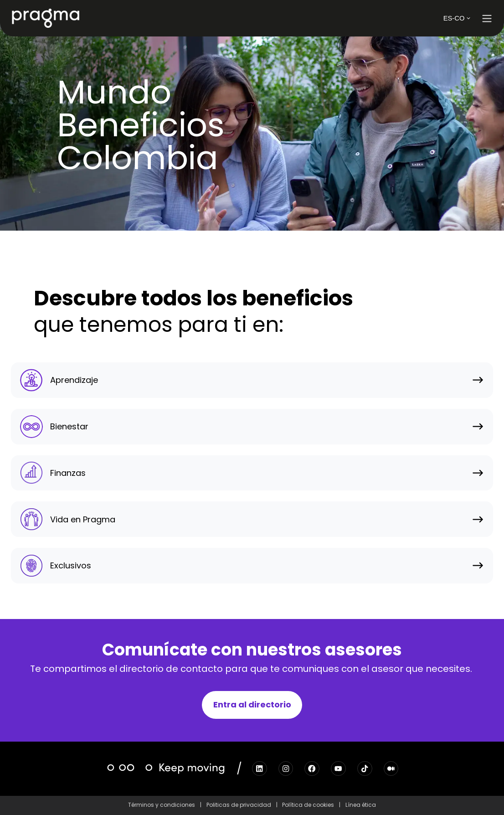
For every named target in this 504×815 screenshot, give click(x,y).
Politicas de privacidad (239, 805)
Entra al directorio (252, 704)
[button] (487, 18)
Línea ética (361, 805)
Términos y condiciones (162, 805)
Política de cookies (308, 805)
